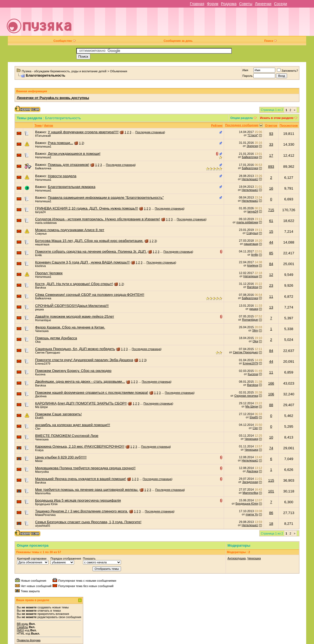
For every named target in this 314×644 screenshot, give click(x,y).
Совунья (41, 234)
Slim (255, 330)
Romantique (43, 320)
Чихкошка (42, 331)
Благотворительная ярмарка (72, 187)
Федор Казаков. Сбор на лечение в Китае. (70, 327)
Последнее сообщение (242, 125)
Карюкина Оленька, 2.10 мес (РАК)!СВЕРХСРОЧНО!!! (80, 446)
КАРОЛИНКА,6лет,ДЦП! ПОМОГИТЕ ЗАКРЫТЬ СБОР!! (81, 403)
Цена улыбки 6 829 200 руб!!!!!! (61, 457)
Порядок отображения (66, 559)
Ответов (271, 125)
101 (271, 491)
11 (271, 297)
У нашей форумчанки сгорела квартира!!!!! (83, 132)
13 (271, 307)
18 (271, 524)
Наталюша (251, 276)
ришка (39, 309)
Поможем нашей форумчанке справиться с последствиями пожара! (92, 393)
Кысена (40, 374)
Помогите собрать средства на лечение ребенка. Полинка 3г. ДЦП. (91, 251)
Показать (89, 559)
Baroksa (40, 287)
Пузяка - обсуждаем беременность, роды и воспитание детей (64, 71)
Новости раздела (62, 176)
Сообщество (64, 41)
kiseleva (40, 266)
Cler (38, 429)
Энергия (252, 146)
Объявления (119, 71)
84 (271, 264)
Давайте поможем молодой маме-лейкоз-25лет (75, 316)
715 (271, 210)
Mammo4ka (43, 493)
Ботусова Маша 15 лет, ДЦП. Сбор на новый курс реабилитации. (89, 241)
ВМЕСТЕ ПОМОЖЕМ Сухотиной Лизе (67, 436)
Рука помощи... (61, 143)
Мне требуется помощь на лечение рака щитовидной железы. (87, 490)
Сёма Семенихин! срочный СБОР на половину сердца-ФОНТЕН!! (90, 295)
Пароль (247, 76)
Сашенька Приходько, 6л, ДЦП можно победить (75, 349)
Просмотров (289, 125)
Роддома (229, 4)
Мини (39, 461)
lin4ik (38, 255)
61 (271, 221)
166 (271, 383)
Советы (246, 4)
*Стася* (253, 135)
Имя (245, 70)
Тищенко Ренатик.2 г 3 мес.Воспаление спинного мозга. (82, 511)
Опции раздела (241, 118)
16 (271, 188)
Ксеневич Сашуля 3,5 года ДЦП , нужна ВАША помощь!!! (82, 262)
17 (271, 155)
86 (271, 513)
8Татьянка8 (43, 136)
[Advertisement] (196, 24)
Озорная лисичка (246, 396)
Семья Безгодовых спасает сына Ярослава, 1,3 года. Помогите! (88, 522)
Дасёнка (41, 396)
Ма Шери (41, 407)
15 (271, 232)
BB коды (23, 624)
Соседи (281, 4)
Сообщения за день (178, 41)
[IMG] (20, 630)
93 (271, 134)
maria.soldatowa (46, 223)
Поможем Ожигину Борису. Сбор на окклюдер (73, 371)
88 (271, 405)
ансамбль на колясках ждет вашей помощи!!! (73, 425)
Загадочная (250, 482)
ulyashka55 (43, 526)
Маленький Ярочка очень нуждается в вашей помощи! (80, 479)
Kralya (39, 450)
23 (271, 285)
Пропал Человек (49, 273)
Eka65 (39, 418)
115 (271, 480)
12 (271, 275)
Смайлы (22, 627)
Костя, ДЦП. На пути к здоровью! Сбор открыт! (74, 284)
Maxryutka (42, 472)
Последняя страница (150, 132)
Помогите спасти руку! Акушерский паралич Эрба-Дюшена (84, 360)
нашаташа (42, 244)
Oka (38, 342)
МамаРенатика (45, 515)
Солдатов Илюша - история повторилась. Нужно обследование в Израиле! (97, 219)
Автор (49, 125)
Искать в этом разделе (277, 118)
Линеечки (263, 4)
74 (271, 448)
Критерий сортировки (32, 559)
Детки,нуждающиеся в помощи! (74, 154)
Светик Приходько (48, 352)
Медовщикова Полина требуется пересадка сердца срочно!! (85, 468)
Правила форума (29, 640)
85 (271, 253)
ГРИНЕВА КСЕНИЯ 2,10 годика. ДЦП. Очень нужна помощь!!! (87, 208)
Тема (38, 125)
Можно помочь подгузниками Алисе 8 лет (70, 230)
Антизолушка (237, 558)
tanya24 (40, 212)
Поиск (270, 41)
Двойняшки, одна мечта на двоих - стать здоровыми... (80, 381)
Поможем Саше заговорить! (58, 414)
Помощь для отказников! (69, 165)
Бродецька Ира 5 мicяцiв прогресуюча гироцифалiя (78, 500)
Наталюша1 (43, 146)
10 (271, 437)
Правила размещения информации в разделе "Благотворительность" (106, 198)
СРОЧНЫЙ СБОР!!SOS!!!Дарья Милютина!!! (72, 306)
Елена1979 (43, 364)
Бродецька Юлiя (46, 504)
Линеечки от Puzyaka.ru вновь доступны (53, 98)
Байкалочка (250, 157)
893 (271, 167)
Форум (213, 4)
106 (271, 394)
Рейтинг (217, 125)
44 (271, 242)
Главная (197, 4)
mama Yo (252, 514)
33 (271, 144)
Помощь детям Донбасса (56, 338)
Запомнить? (288, 71)
